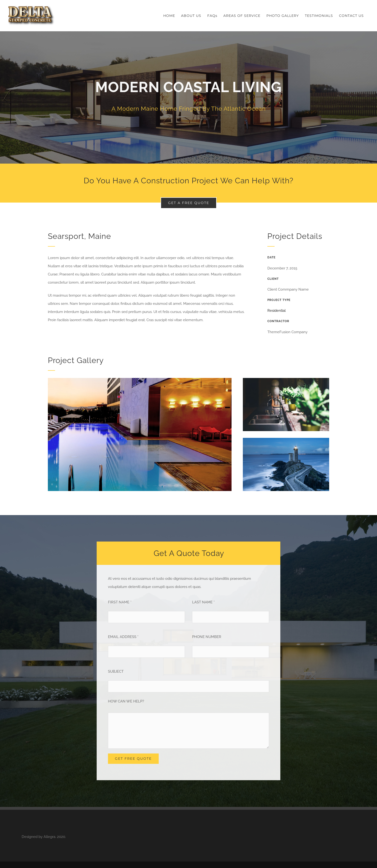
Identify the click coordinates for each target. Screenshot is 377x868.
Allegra (49, 837)
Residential (276, 311)
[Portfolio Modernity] (188, 97)
